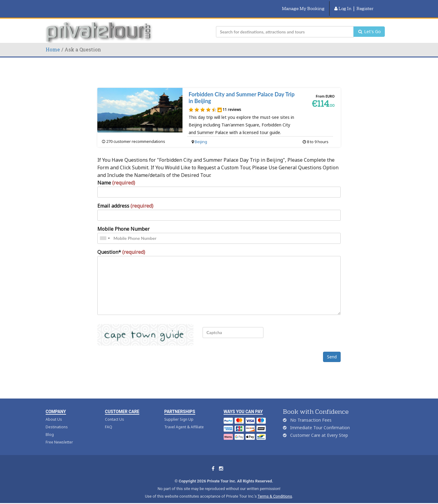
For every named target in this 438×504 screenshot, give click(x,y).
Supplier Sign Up (179, 413)
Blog (50, 428)
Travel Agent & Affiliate (184, 420)
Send (332, 350)
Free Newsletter (59, 435)
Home (53, 43)
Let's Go (369, 25)
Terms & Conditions (275, 490)
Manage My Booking (303, 5)
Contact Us (115, 413)
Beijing (201, 135)
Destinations (57, 420)
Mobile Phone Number (123, 222)
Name (116, 176)
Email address (125, 199)
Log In (343, 5)
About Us (54, 413)
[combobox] (105, 232)
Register (365, 5)
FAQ (109, 420)
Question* (121, 245)
